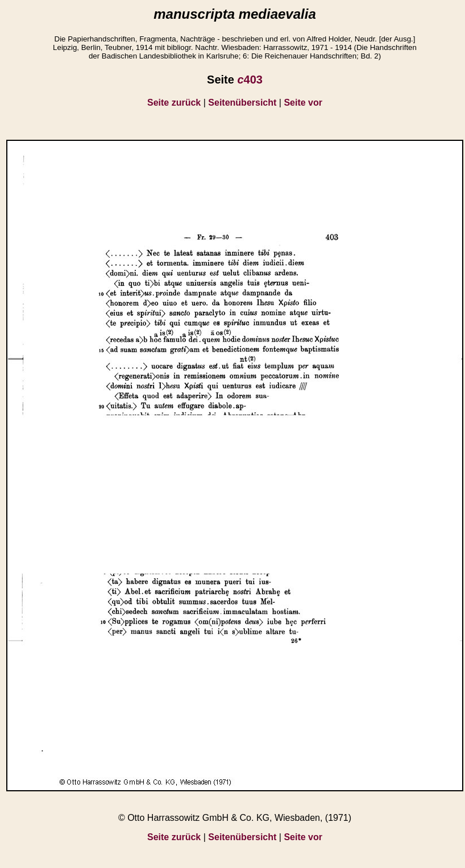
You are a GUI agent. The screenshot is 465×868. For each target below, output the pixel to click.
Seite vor (303, 103)
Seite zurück (174, 103)
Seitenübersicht (242, 103)
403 (250, 80)
